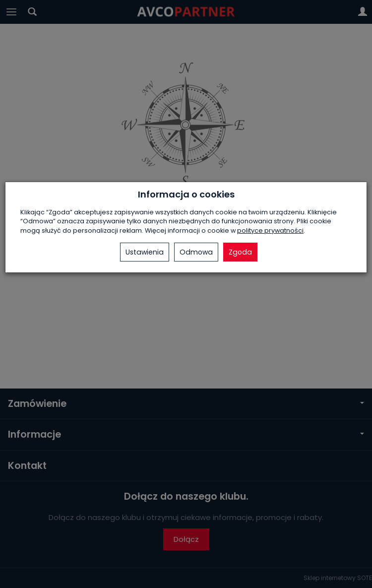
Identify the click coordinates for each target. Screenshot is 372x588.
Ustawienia (145, 252)
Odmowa (196, 252)
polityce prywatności (270, 230)
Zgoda (240, 252)
